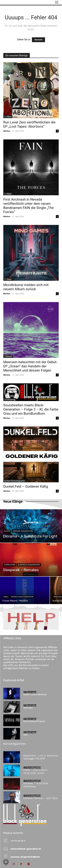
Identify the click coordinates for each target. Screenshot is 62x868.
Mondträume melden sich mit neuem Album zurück (26, 287)
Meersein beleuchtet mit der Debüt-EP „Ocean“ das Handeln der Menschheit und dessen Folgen (30, 366)
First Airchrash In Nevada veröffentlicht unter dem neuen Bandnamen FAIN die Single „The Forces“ (29, 206)
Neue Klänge (13, 501)
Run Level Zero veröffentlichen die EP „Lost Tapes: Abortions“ (29, 124)
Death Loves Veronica (35, 694)
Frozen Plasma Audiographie (22, 597)
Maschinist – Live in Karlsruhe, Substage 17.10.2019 (41, 757)
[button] (6, 862)
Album (7, 531)
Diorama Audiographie (23, 531)
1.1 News (8, 117)
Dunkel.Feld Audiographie (15, 481)
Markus (7, 131)
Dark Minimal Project (34, 721)
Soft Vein (28, 708)
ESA (25, 735)
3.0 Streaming (10, 400)
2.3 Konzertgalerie (32, 768)
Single (6, 597)
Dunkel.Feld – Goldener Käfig (26, 486)
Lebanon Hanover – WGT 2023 (41, 798)
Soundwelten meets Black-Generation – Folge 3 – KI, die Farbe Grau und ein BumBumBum (31, 409)
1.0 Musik (8, 356)
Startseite (38, 40)
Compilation (10, 565)
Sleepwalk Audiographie (29, 565)
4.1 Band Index (30, 692)
